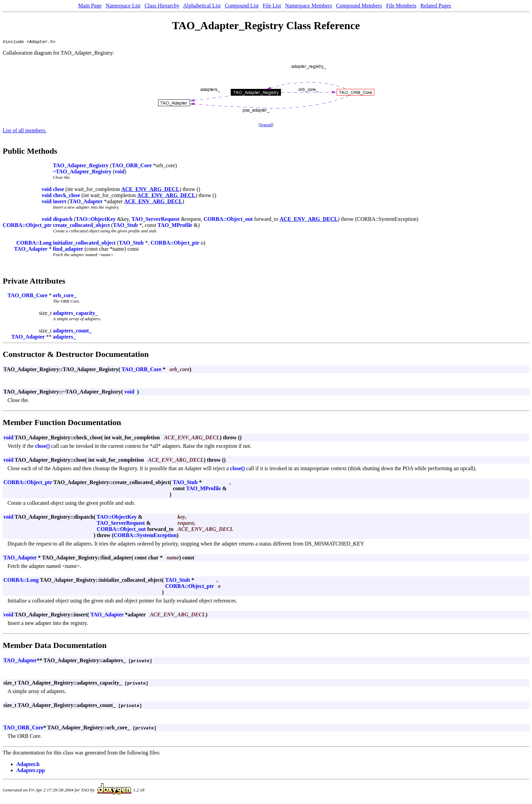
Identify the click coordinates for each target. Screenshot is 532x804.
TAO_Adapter (86, 202)
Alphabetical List (202, 6)
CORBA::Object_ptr (27, 226)
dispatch (63, 220)
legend (266, 126)
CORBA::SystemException (145, 536)
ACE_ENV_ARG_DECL (150, 190)
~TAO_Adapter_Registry (82, 173)
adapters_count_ (72, 332)
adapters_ (64, 338)
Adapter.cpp (31, 771)
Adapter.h (28, 765)
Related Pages (436, 6)
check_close (66, 196)
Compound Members (359, 6)
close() (42, 447)
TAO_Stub (126, 226)
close (59, 190)
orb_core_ (65, 296)
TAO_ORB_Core (132, 166)
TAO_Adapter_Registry (81, 166)
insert (60, 202)
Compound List (242, 6)
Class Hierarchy (162, 6)
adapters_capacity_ (75, 314)
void (120, 173)
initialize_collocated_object (84, 244)
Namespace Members (308, 6)
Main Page (90, 6)
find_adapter (68, 250)
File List (272, 6)
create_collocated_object (81, 226)
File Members (401, 6)
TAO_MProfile (175, 226)
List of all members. (25, 131)
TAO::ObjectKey (96, 220)
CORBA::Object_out (228, 220)
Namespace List (123, 6)
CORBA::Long (34, 244)
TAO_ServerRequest (156, 220)
